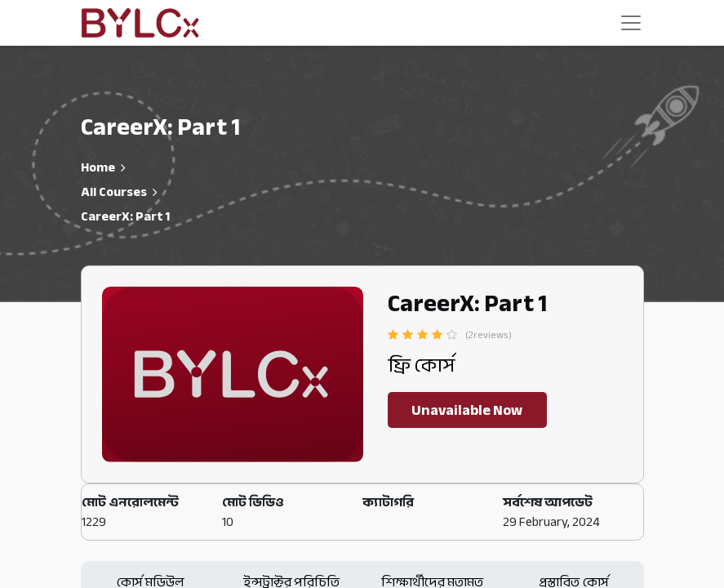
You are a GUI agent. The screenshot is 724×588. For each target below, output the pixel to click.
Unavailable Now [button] (467, 410)
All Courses (114, 192)
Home (98, 167)
